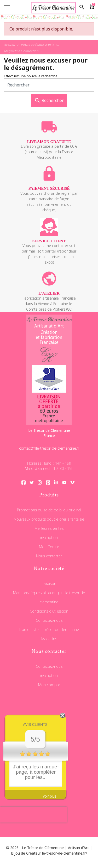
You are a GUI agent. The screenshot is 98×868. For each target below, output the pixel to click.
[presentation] (33, 815)
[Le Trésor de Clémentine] (49, 19)
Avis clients (35, 725)
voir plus (50, 796)
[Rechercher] (49, 85)
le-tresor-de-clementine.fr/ (65, 853)
